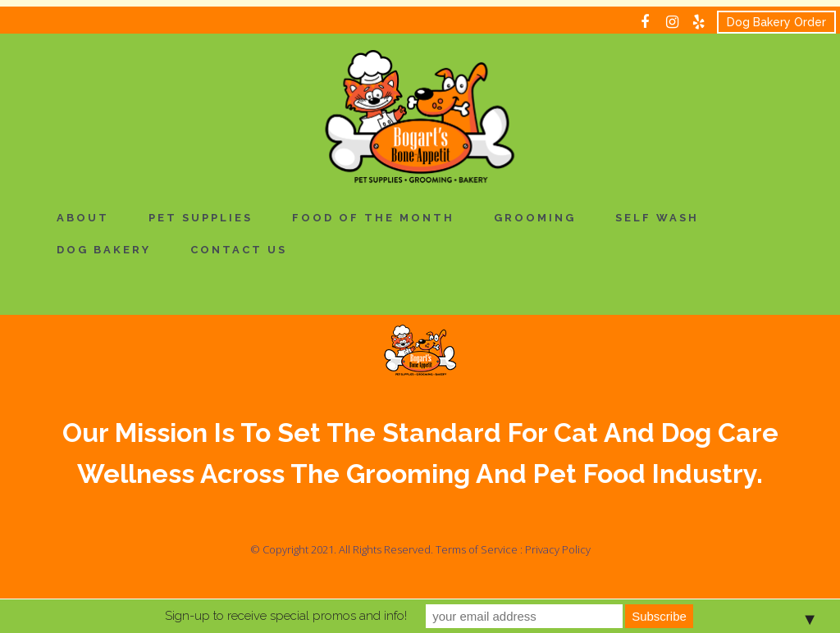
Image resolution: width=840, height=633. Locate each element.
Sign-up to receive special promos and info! (286, 616)
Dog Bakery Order (776, 22)
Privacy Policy (558, 549)
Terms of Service (477, 549)
